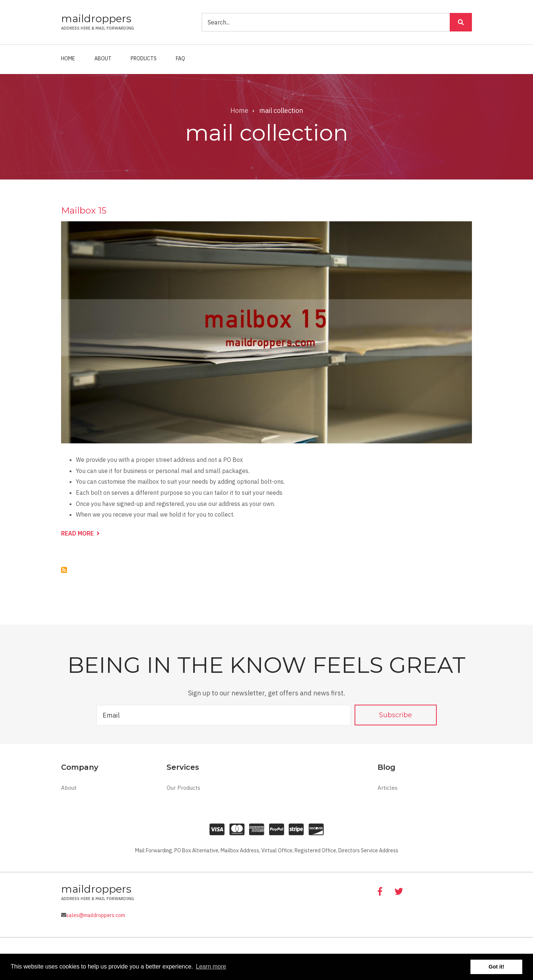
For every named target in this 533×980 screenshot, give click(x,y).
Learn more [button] (211, 966)
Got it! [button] (496, 967)
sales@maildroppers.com (96, 915)
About (103, 58)
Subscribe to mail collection (64, 570)
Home (68, 58)
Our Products (183, 788)
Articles (388, 788)
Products (144, 58)
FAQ (180, 58)
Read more (80, 534)
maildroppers (96, 19)
